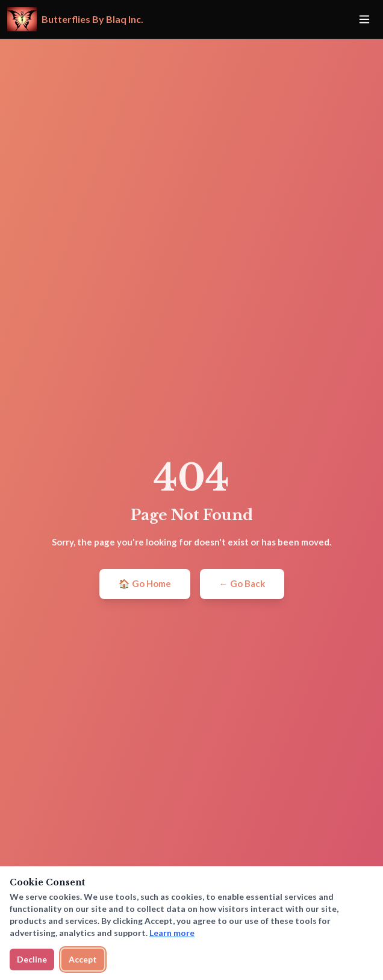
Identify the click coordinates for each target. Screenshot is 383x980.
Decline (32, 959)
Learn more (172, 933)
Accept (83, 959)
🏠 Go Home (145, 583)
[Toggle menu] (364, 19)
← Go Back (242, 583)
